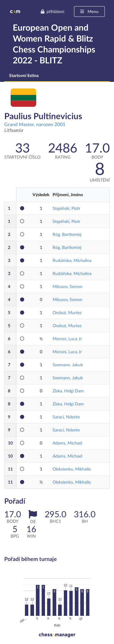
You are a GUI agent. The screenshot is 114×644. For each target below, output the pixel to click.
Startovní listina (24, 75)
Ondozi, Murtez (67, 312)
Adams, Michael (67, 443)
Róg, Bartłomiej (67, 234)
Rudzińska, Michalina (72, 260)
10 (10, 443)
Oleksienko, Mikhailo (72, 469)
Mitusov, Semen (67, 286)
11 (10, 469)
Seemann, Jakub (68, 365)
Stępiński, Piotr (66, 208)
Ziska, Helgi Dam (68, 391)
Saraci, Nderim (66, 417)
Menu (89, 11)
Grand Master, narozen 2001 (35, 124)
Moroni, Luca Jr (67, 339)
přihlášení (52, 11)
